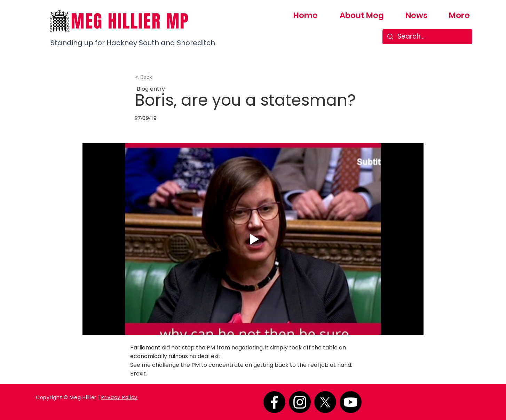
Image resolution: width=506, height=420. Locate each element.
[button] (158, 77)
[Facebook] (274, 402)
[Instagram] (300, 402)
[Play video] (253, 239)
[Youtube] (351, 402)
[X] (325, 402)
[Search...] (428, 37)
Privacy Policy (119, 397)
